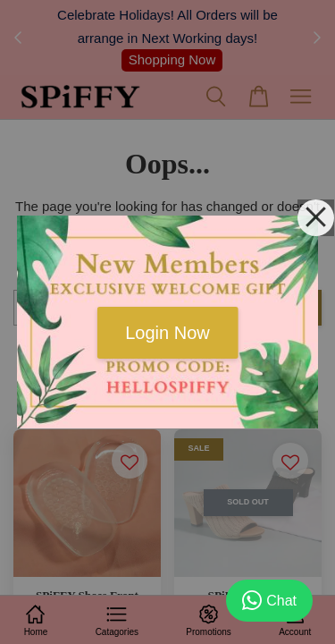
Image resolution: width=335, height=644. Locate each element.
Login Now (167, 333)
